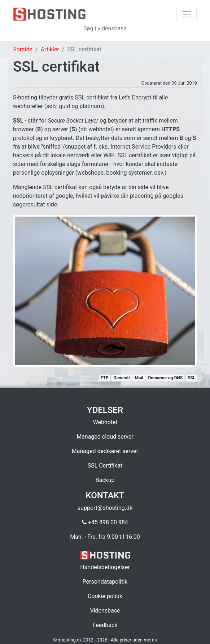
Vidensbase (105, 611)
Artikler (50, 49)
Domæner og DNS (165, 378)
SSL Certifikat (105, 466)
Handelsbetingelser (105, 567)
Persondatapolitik (105, 582)
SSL (191, 378)
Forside (23, 49)
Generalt (122, 378)
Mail (139, 378)
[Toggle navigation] (187, 14)
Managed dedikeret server (105, 451)
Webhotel (105, 422)
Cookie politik (105, 596)
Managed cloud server (105, 437)
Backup (105, 480)
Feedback (105, 625)
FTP (105, 378)
